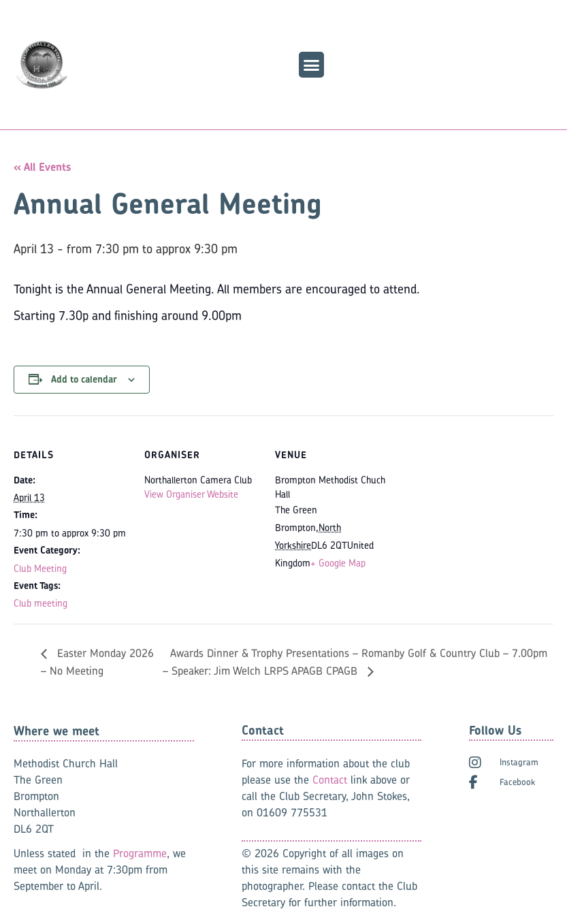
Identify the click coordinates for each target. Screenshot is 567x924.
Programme (140, 853)
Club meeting (40, 603)
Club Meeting (40, 568)
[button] (312, 65)
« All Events (42, 167)
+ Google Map (338, 563)
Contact (330, 780)
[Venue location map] (477, 509)
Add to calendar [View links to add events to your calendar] (84, 379)
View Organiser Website (191, 494)
